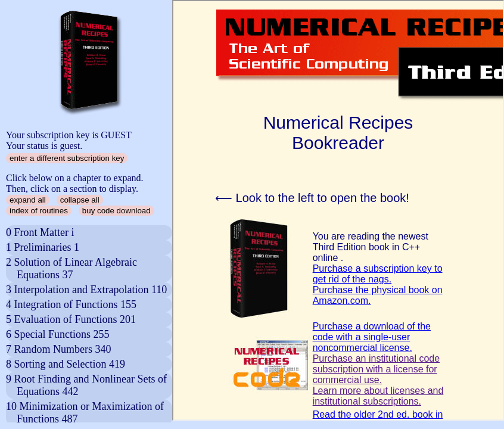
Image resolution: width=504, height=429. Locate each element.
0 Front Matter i (40, 232)
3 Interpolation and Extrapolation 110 (86, 290)
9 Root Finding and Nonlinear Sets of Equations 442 (86, 385)
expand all (28, 200)
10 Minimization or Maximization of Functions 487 (85, 413)
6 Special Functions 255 (58, 334)
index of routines (39, 211)
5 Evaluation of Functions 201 (71, 319)
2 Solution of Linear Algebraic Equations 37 (71, 268)
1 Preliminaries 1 (43, 247)
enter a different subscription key (67, 158)
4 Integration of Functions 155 (71, 304)
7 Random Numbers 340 (58, 349)
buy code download (116, 211)
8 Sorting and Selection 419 (66, 364)
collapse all (80, 200)
